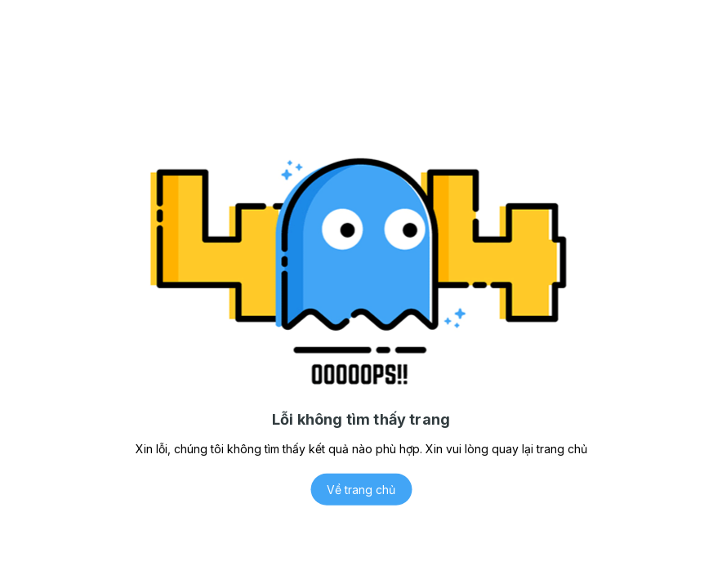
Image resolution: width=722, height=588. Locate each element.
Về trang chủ (361, 490)
